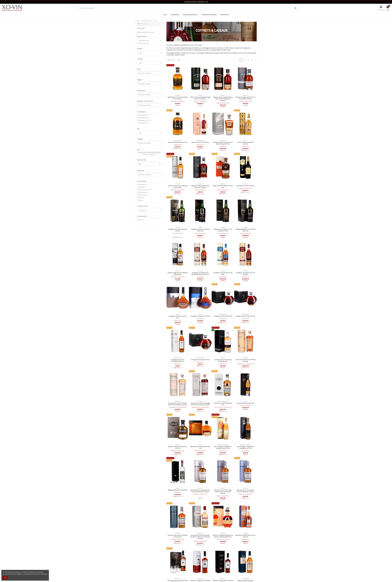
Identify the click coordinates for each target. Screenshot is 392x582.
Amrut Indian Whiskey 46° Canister (245, 143)
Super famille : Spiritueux (146, 32)
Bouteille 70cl (145, 120)
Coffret (142, 187)
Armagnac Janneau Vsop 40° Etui (178, 317)
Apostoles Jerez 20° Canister (245, 186)
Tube (141, 200)
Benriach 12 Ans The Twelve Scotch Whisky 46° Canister (245, 491)
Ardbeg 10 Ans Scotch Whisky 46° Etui (178, 230)
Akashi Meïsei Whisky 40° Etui (178, 142)
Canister (143, 185)
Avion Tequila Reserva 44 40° (245, 403)
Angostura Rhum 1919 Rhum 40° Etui (223, 187)
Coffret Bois (143, 192)
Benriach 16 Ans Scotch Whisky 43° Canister (178, 536)
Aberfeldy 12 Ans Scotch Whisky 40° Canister (178, 98)
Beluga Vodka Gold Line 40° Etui (178, 490)
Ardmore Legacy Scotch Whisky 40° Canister (178, 274)
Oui (141, 220)
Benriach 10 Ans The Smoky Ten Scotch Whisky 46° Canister (200, 491)
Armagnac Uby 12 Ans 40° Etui (223, 316)
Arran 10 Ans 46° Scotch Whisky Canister (245, 360)
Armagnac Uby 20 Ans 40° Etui (245, 316)
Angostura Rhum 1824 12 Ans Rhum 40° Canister (200, 187)
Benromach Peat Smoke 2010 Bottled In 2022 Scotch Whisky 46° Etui (200, 537)
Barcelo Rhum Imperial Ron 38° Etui (200, 447)
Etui (141, 198)
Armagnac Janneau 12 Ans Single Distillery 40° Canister (200, 274)
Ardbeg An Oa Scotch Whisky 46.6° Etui (200, 230)
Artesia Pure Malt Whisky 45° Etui (223, 404)
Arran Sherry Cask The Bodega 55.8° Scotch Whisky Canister (200, 404)
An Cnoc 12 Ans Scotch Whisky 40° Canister (178, 187)
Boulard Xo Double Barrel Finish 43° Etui (245, 536)
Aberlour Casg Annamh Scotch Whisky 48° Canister (245, 98)
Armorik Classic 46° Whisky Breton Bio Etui (223, 360)
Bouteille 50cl (144, 118)
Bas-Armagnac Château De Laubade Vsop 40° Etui (223, 447)
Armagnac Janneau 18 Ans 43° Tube (223, 274)
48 (179, 60)
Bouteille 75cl (144, 123)
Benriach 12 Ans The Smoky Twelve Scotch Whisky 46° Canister (223, 492)
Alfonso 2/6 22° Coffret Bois (200, 142)
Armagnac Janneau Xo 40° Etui (200, 316)
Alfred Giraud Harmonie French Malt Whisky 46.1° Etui (223, 143)
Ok (5, 578)
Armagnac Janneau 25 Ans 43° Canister (245, 274)
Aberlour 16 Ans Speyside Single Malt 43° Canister (200, 98)
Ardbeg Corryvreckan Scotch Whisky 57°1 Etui (223, 230)
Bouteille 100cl (144, 115)
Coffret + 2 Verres (145, 190)
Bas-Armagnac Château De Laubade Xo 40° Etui (245, 447)
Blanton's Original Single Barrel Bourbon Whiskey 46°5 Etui (223, 536)
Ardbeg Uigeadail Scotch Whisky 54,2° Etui (245, 230)
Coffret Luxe (144, 195)
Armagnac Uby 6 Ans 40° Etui (200, 360)
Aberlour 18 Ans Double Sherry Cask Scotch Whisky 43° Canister (223, 99)
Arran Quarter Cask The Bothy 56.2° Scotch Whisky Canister (178, 404)
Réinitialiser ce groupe (143, 44)
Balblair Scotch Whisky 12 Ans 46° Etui (178, 447)
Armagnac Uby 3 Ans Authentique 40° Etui (178, 360)
